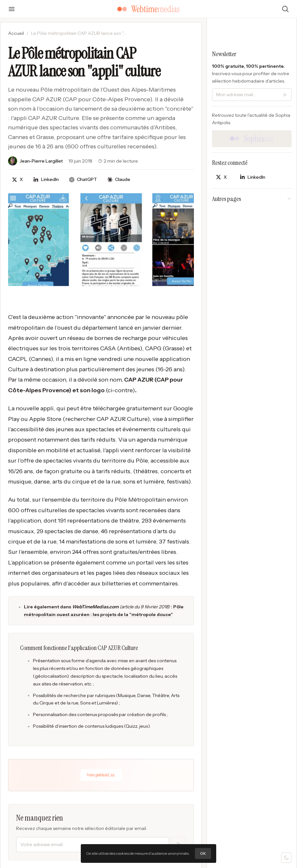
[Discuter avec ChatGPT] (83, 180)
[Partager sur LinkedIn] (46, 180)
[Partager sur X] (17, 180)
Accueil (16, 33)
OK (203, 853)
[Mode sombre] (286, 858)
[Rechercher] (285, 9)
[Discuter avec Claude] (119, 180)
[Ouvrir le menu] (12, 9)
